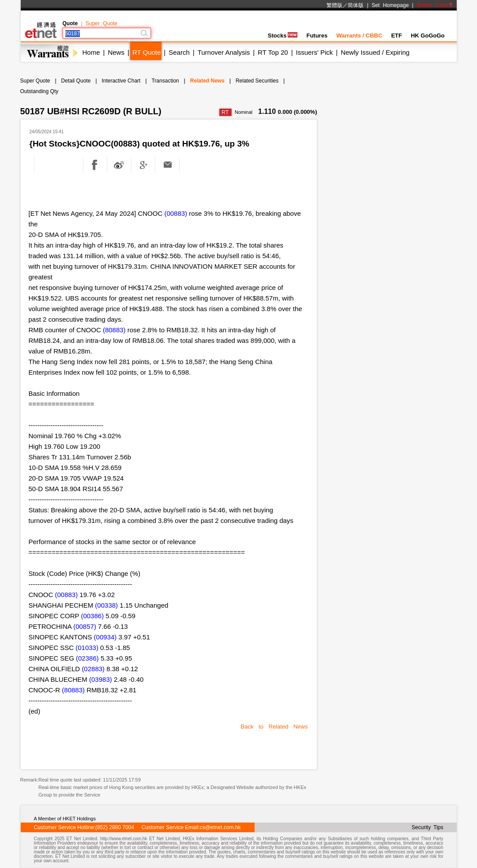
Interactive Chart (121, 81)
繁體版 (334, 5)
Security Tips (428, 827)
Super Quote (101, 23)
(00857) (85, 626)
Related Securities (257, 81)
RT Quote (146, 52)
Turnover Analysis (224, 52)
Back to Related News (274, 727)
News (116, 52)
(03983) (101, 679)
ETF (396, 36)
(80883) (114, 330)
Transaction (165, 81)
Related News (207, 81)
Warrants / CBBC (359, 36)
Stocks (283, 36)
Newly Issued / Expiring (375, 52)
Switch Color (435, 5)
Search (179, 52)
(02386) (87, 658)
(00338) (106, 605)
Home (91, 52)
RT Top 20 (273, 52)
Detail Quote (76, 81)
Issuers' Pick (315, 52)
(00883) (176, 213)
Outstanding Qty (39, 91)
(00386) (92, 616)
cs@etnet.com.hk (220, 827)
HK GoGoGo (428, 36)
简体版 (356, 5)
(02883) (93, 669)
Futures (317, 36)
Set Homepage (390, 5)
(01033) (87, 648)
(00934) (105, 637)
